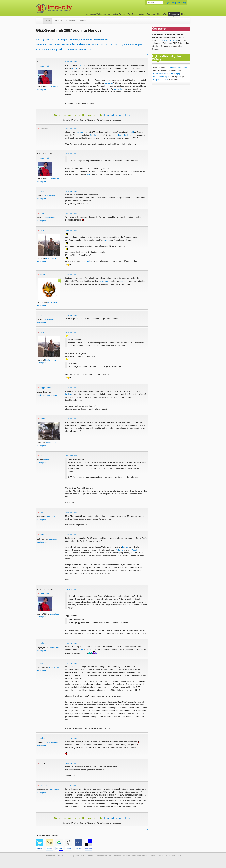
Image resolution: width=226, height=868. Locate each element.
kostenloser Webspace (96, 14)
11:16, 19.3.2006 (71, 154)
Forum (47, 21)
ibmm (42, 419)
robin (42, 230)
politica (43, 738)
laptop (140, 45)
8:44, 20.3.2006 (71, 589)
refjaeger (44, 643)
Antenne (120, 550)
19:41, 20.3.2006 (71, 738)
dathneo (44, 535)
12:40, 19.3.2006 (71, 388)
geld (107, 45)
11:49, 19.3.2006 (71, 191)
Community (174, 14)
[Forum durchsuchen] (155, 3)
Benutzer (58, 21)
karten (133, 45)
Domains (151, 14)
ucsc (42, 191)
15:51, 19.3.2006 (71, 456)
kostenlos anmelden (117, 115)
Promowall (70, 21)
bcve (42, 213)
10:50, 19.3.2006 (71, 62)
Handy (74, 68)
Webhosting (50, 856)
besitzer (53, 45)
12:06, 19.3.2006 (71, 230)
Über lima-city (118, 856)
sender (83, 49)
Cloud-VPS (162, 14)
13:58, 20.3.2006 (71, 643)
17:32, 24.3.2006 (71, 763)
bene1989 (44, 66)
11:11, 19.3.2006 (71, 129)
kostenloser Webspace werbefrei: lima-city (65, 8)
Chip (79, 65)
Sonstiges (62, 39)
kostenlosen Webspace (47, 395)
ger (111, 45)
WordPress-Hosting (136, 14)
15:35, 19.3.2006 (71, 419)
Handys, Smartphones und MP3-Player (89, 39)
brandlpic (44, 663)
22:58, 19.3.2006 (71, 512)
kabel (126, 45)
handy (118, 44)
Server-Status (175, 856)
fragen (100, 45)
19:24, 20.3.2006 (71, 663)
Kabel (134, 550)
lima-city (40, 39)
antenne (40, 45)
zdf (89, 49)
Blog (128, 856)
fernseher (91, 45)
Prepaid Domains (161, 79)
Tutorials (82, 21)
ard (46, 44)
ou (41, 456)
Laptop (125, 547)
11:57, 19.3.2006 (71, 213)
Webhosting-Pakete (117, 14)
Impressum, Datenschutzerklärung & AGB (150, 856)
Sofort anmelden (169, 40)
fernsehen (78, 44)
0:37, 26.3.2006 (71, 786)
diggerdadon (46, 388)
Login (167, 3)
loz (41, 315)
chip (59, 45)
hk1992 (43, 275)
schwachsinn (71, 49)
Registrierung (179, 3)
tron (42, 512)
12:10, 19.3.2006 (71, 275)
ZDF (82, 650)
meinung (52, 49)
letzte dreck (41, 49)
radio (61, 49)
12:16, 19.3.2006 (71, 315)
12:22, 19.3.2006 (71, 332)
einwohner (67, 45)
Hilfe (183, 14)
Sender (93, 135)
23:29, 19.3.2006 (71, 535)
